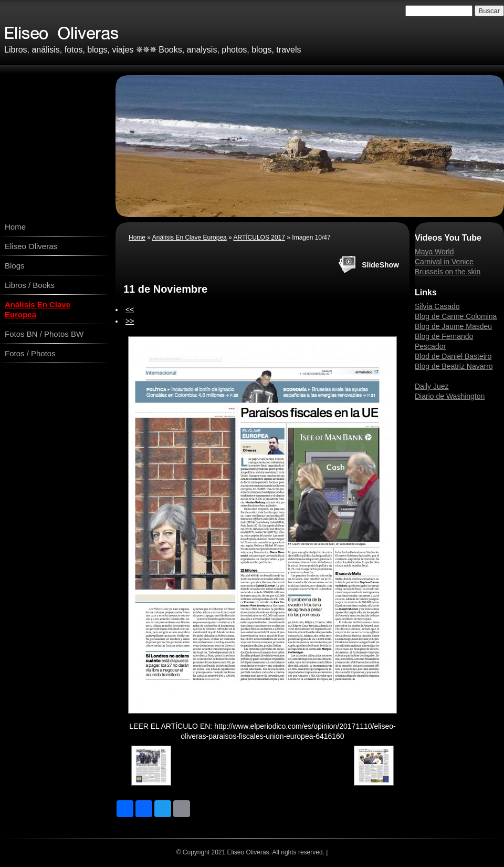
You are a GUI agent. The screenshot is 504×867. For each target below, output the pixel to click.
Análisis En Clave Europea (38, 309)
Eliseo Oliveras (31, 246)
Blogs (15, 266)
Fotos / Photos (30, 353)
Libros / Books (30, 285)
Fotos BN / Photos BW (44, 334)
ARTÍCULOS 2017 (259, 238)
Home (15, 227)
